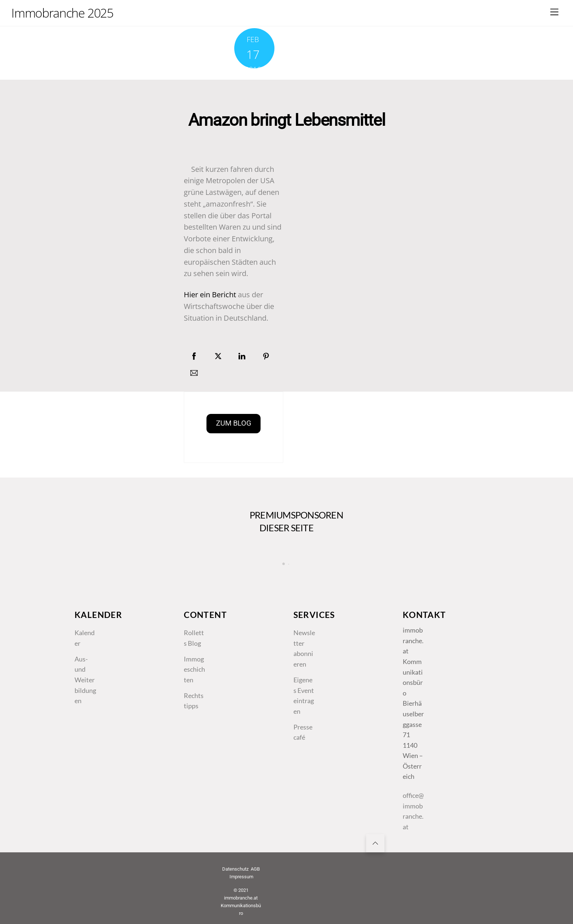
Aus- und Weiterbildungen (85, 680)
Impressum (241, 877)
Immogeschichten (194, 669)
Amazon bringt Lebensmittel (286, 120)
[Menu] (554, 12)
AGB (255, 869)
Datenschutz (235, 869)
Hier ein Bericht (210, 295)
